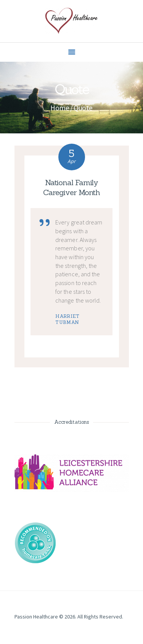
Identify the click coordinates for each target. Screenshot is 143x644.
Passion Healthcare (36, 617)
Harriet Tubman (67, 319)
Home (60, 108)
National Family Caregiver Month (72, 187)
